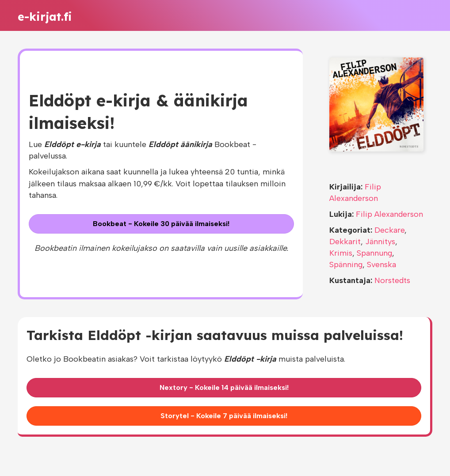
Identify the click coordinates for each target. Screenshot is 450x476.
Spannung (374, 253)
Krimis (341, 253)
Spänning (346, 264)
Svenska (381, 264)
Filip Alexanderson (389, 214)
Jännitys (380, 242)
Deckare (389, 230)
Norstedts (392, 280)
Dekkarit (345, 242)
